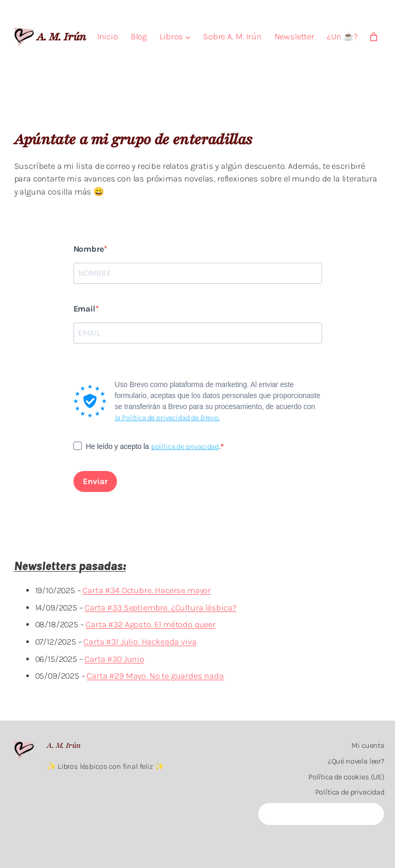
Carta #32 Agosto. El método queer (151, 624)
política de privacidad (185, 447)
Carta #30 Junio (114, 659)
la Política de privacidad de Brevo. (167, 418)
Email (84, 309)
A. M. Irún (61, 37)
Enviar (95, 481)
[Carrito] (374, 37)
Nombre (89, 249)
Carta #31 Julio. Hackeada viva (140, 642)
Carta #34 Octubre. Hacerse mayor (147, 590)
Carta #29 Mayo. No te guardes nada (155, 676)
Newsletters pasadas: (70, 566)
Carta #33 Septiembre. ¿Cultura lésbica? (161, 608)
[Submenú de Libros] (188, 37)
